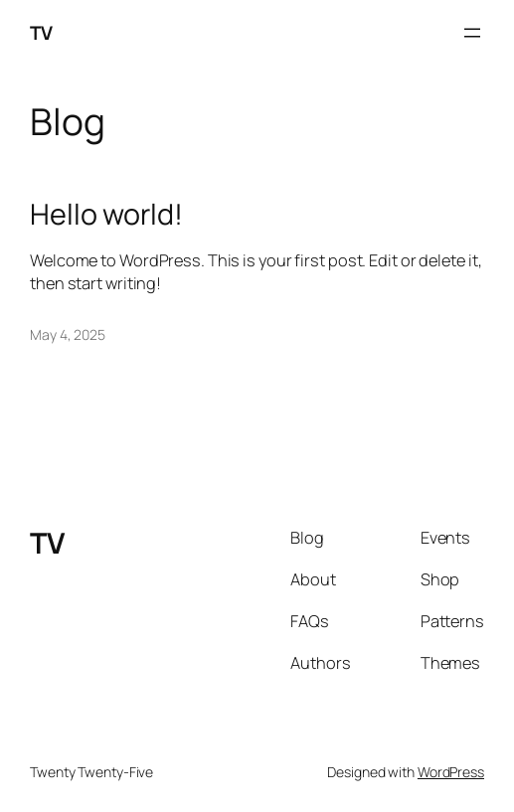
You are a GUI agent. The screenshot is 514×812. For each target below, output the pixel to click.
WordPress (451, 772)
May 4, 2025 (68, 334)
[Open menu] (472, 33)
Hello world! (106, 214)
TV (41, 33)
